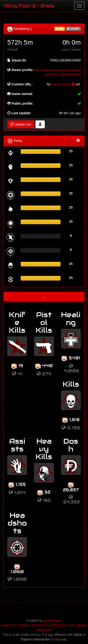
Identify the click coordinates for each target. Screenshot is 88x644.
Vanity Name (63, 84)
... (44, 297)
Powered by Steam (15, 625)
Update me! (21, 124)
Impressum (40, 625)
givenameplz (52, 621)
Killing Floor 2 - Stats (29, 6)
